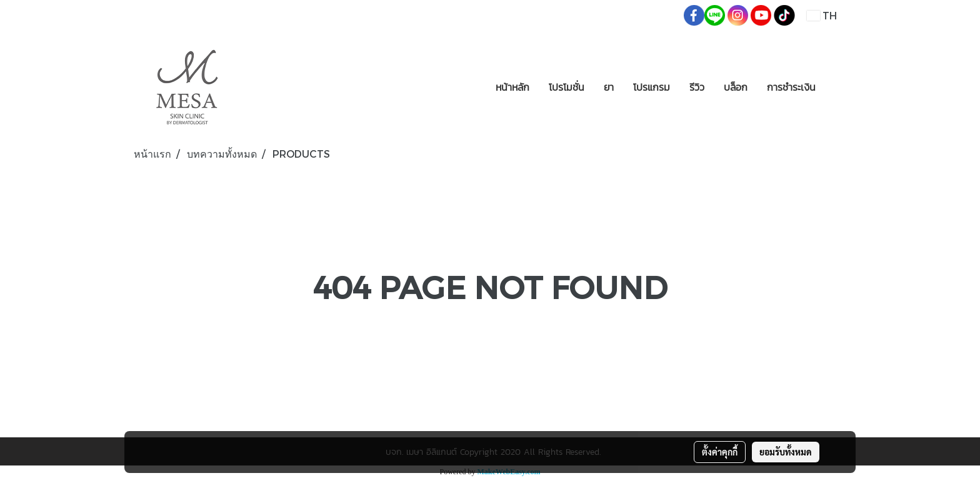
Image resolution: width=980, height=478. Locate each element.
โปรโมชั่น (567, 87)
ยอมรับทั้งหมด (786, 452)
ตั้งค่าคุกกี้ (720, 452)
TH (822, 15)
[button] (836, 87)
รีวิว (697, 87)
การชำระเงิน (791, 87)
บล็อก (736, 87)
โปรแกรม (652, 87)
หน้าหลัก (512, 87)
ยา (609, 87)
